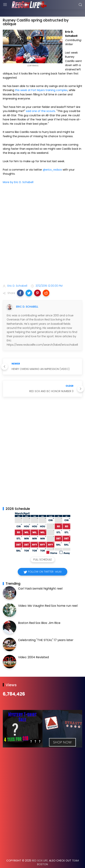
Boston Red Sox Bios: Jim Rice (39, 614)
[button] (20, 284)
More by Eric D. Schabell (18, 173)
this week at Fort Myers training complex (41, 81)
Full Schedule (43, 550)
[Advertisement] (42, 225)
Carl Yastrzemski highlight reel (40, 579)
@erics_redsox (52, 160)
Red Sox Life (40, 851)
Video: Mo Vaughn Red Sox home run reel (48, 596)
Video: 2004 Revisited (33, 648)
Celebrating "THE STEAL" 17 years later (46, 631)
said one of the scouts (41, 102)
